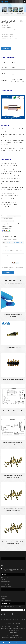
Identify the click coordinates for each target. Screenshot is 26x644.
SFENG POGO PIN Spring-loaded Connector (13, 379)
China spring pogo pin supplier (14, 216)
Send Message (8, 273)
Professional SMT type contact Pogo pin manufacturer (13, 315)
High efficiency (4, 593)
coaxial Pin (3, 583)
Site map (15, 619)
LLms (18, 638)
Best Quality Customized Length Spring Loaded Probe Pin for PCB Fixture (13, 543)
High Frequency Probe (5, 581)
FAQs (18, 619)
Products (3, 619)
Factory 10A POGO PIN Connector (13, 348)
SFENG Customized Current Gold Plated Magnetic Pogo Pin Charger (13, 476)
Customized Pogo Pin (5, 585)
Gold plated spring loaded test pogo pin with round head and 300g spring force (13, 443)
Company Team (4, 597)
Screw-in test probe (5, 578)
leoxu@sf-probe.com (8, 565)
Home (4, 13)
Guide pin (3, 579)
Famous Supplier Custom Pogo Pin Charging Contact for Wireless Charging (13, 509)
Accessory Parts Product (6, 587)
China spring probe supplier (7, 221)
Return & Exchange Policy (6, 600)
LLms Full (22, 638)
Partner (2, 595)
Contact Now (6, 49)
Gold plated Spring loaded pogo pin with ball (13, 411)
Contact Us (22, 619)
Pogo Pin (13, 13)
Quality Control (9, 619)
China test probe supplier (7, 218)
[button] (12, 11)
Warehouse (3, 598)
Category (8, 13)
